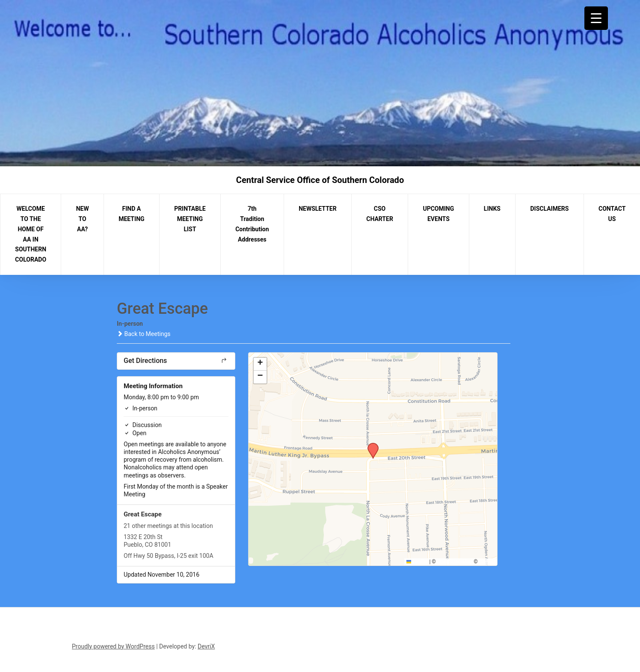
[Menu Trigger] (596, 18)
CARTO (487, 562)
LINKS (492, 209)
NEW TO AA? (83, 219)
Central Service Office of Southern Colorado (320, 180)
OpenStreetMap (455, 562)
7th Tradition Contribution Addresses (252, 224)
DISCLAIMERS (550, 209)
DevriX (206, 646)
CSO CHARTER (380, 214)
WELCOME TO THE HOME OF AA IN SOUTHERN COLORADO (31, 234)
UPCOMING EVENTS (438, 214)
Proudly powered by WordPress (113, 646)
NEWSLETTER (318, 209)
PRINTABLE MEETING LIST (190, 219)
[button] (370, 445)
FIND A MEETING (131, 214)
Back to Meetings (144, 334)
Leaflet (417, 562)
